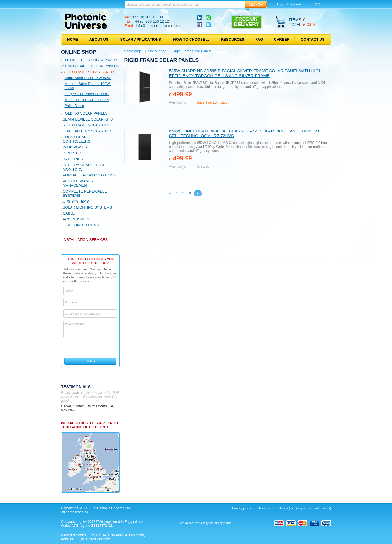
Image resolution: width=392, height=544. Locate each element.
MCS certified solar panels (87, 100)
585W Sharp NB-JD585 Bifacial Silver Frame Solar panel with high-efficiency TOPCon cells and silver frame (246, 73)
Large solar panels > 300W (87, 94)
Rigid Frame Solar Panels (89, 72)
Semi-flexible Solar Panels (91, 66)
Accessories (76, 219)
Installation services (85, 240)
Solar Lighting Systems (88, 207)
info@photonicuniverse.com (159, 26)
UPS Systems (76, 201)
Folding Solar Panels (85, 113)
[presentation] (91, 348)
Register (296, 4)
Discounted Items (81, 225)
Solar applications (141, 39)
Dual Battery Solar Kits (88, 131)
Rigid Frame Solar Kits (86, 125)
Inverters (73, 153)
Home (73, 39)
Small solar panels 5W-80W (88, 78)
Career (282, 39)
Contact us (313, 39)
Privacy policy (242, 508)
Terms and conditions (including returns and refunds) (295, 508)
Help (317, 4)
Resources (233, 39)
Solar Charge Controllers (77, 139)
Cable (69, 213)
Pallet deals (74, 106)
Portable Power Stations (89, 175)
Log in (281, 4)
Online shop (79, 52)
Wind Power (75, 147)
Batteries (73, 159)
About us (99, 39)
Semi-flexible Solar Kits (88, 119)
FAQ (259, 39)
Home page (133, 51)
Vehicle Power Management (78, 183)
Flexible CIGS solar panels (91, 60)
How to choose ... (191, 39)
